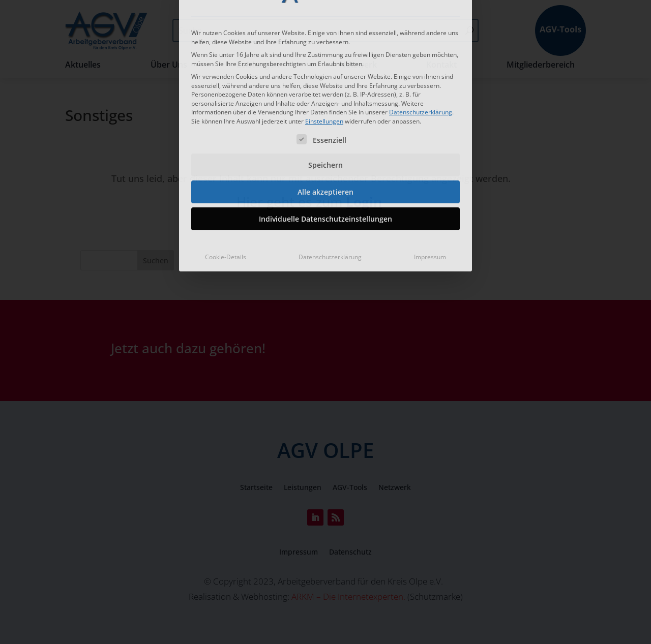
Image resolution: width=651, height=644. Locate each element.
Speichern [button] (325, 75)
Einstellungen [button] (324, 31)
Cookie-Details (226, 167)
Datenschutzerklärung (421, 22)
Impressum (430, 167)
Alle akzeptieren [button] (325, 102)
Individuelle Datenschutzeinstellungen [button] (325, 129)
